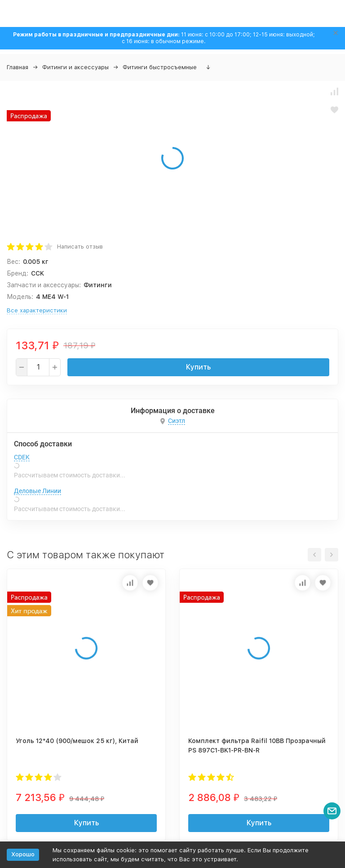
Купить (198, 367)
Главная (18, 67)
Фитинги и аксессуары (75, 67)
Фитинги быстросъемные (160, 67)
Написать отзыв (80, 247)
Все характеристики (37, 310)
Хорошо (23, 854)
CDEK (22, 457)
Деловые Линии (38, 491)
